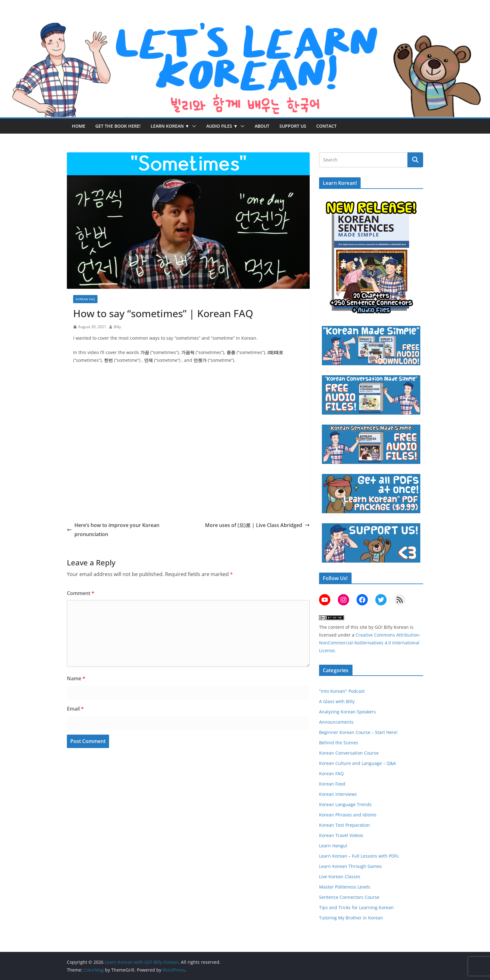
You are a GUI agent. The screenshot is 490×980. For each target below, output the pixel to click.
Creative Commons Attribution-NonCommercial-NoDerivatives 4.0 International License (370, 643)
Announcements (336, 722)
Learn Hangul (333, 846)
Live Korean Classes (340, 877)
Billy (117, 327)
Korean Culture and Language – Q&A (357, 763)
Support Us (293, 126)
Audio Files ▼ (222, 126)
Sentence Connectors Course (349, 897)
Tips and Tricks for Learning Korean (356, 907)
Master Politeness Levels (345, 887)
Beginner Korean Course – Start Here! (358, 732)
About (262, 126)
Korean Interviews (338, 794)
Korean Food (332, 784)
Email (75, 709)
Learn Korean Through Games (350, 866)
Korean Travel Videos (341, 835)
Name (76, 678)
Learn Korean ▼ (170, 126)
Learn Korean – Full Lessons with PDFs (359, 856)
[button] (193, 126)
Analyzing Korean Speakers (347, 712)
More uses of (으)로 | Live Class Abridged (257, 525)
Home (79, 126)
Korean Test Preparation (345, 825)
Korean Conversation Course (349, 753)
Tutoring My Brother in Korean (351, 918)
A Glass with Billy (337, 701)
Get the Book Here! (118, 126)
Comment (81, 593)
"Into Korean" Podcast (342, 691)
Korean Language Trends (345, 804)
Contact (326, 126)
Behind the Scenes (339, 743)
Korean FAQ (85, 299)
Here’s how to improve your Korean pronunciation (113, 530)
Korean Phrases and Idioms (348, 815)
